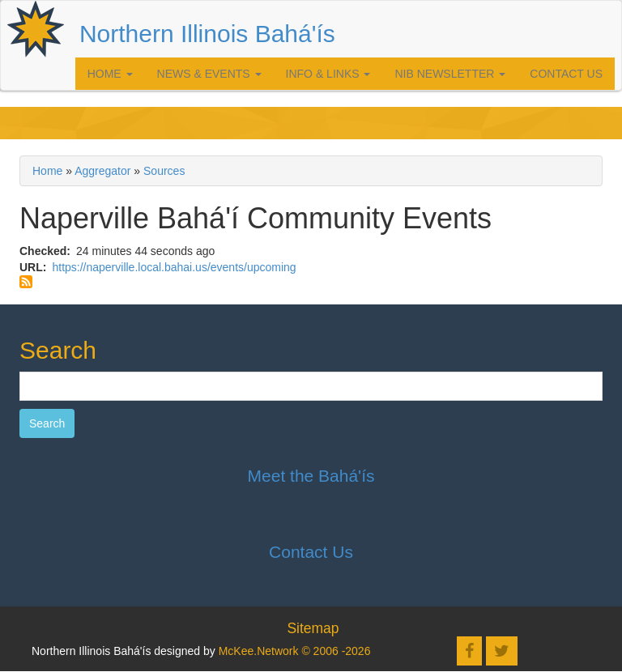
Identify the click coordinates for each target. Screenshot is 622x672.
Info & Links (328, 74)
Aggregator (102, 171)
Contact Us (566, 74)
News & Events (209, 74)
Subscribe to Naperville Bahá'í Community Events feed (26, 282)
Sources (164, 171)
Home (110, 74)
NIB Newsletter (450, 74)
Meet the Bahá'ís (311, 476)
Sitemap (313, 628)
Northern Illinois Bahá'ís (207, 34)
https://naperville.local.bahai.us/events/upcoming (174, 267)
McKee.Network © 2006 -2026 (295, 651)
